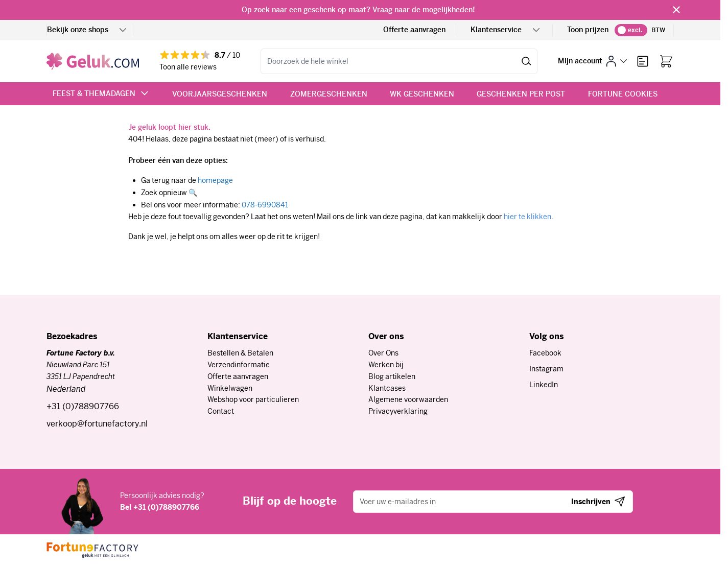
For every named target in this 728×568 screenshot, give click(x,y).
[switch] (631, 30)
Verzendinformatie (239, 365)
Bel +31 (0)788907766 (160, 507)
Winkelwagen (230, 388)
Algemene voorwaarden (408, 399)
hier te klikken (527, 217)
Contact (221, 411)
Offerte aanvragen (414, 30)
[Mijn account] (592, 61)
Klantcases (387, 388)
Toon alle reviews (188, 67)
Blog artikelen (392, 376)
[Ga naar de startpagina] (93, 61)
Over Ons (383, 353)
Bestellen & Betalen (240, 353)
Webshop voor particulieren (253, 399)
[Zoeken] (526, 61)
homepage (215, 180)
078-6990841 (265, 205)
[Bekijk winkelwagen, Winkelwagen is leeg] (666, 61)
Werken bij (386, 365)
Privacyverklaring (398, 411)
